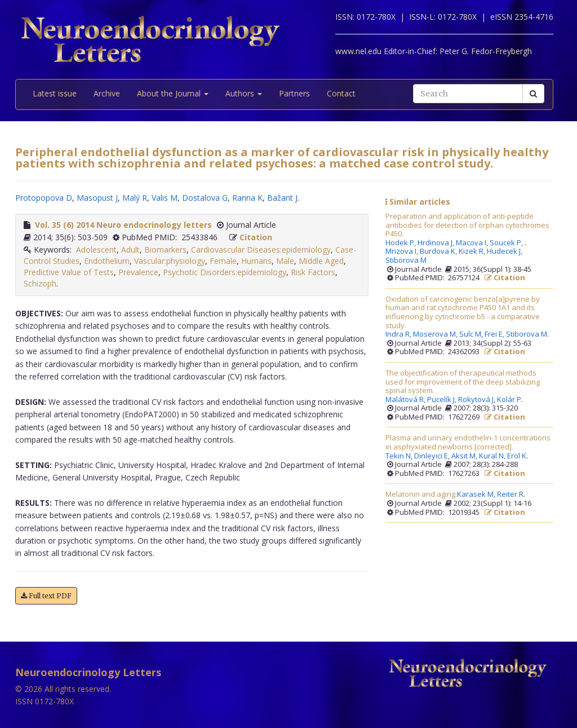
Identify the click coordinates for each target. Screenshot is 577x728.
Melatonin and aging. (421, 495)
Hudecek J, (505, 252)
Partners (294, 93)
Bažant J (282, 198)
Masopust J (97, 198)
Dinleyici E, (433, 456)
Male (285, 261)
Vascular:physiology (170, 261)
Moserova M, (436, 334)
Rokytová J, (478, 400)
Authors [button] (244, 93)
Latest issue (55, 93)
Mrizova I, (403, 252)
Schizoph (40, 283)
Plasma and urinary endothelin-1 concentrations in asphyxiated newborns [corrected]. (468, 442)
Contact (341, 93)
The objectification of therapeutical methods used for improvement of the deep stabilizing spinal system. (463, 382)
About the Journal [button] (173, 93)
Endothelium (107, 261)
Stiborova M (406, 261)
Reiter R (510, 495)
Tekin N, (400, 456)
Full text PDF (46, 596)
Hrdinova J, (437, 243)
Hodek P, (401, 243)
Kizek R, (473, 252)
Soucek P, (507, 243)
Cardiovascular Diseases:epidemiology (261, 250)
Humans (256, 261)
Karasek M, (477, 495)
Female (223, 261)
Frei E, (495, 334)
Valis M (165, 198)
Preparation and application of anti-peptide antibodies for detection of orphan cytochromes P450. (467, 225)
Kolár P (509, 400)
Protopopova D (44, 198)
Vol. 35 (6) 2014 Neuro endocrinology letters (123, 225)
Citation (256, 237)
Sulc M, (472, 334)
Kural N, (493, 456)
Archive (107, 93)
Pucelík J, (443, 400)
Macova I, (473, 243)
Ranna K (247, 198)
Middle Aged (321, 261)
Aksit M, (465, 456)
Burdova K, (439, 252)
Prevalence (138, 272)
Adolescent (96, 250)
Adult (130, 250)
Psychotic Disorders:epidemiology (225, 272)
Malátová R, (406, 400)
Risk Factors (313, 272)
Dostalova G (205, 198)
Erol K (517, 456)
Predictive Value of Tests (69, 272)
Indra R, (399, 334)
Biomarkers (165, 250)
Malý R (135, 198)
